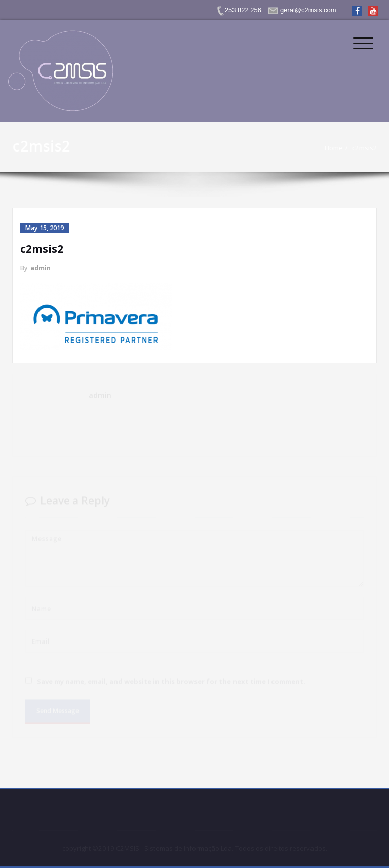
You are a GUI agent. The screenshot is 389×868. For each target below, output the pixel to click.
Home (337, 148)
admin (41, 268)
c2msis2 (368, 148)
